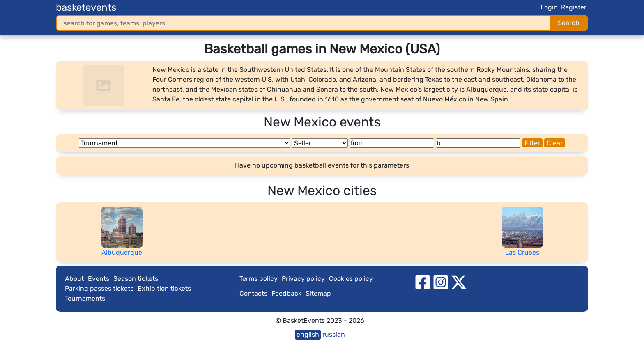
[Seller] (320, 143)
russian (334, 334)
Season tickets (136, 279)
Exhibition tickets (164, 288)
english (308, 334)
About (74, 279)
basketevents (86, 7)
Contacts (253, 293)
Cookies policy (351, 279)
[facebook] (423, 281)
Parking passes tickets (99, 288)
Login (549, 7)
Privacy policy (303, 279)
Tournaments (85, 298)
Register (574, 7)
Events (99, 279)
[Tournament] (185, 143)
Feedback (286, 293)
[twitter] (459, 281)
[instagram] (441, 281)
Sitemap (318, 293)
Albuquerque (122, 252)
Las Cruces (522, 252)
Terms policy (259, 279)
